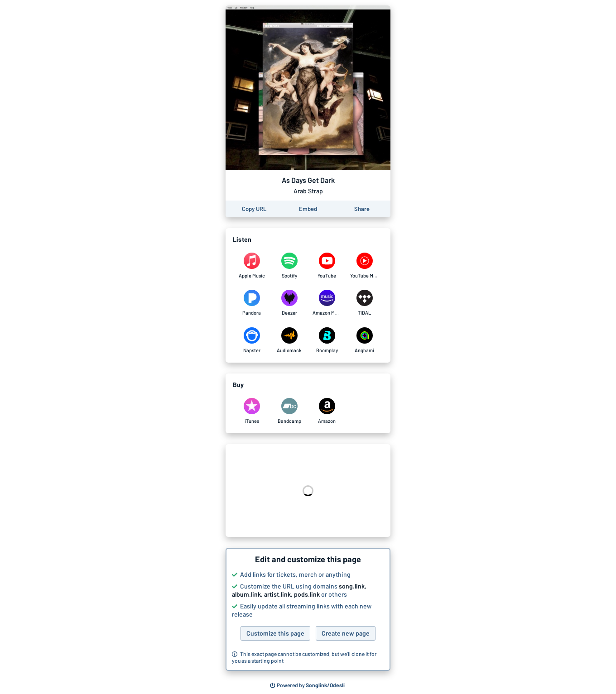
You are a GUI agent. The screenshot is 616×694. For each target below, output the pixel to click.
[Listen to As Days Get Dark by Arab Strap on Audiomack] (289, 340)
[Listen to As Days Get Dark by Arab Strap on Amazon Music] (327, 303)
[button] (308, 609)
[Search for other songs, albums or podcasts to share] (308, 685)
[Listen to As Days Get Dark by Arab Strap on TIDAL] (364, 303)
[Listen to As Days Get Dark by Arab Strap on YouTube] (327, 266)
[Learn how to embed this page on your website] (308, 209)
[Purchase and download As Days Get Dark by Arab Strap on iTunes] (252, 411)
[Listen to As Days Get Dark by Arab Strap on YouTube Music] (364, 266)
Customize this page (275, 633)
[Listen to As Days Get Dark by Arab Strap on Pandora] (252, 303)
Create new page (346, 633)
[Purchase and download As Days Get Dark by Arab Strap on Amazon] (327, 411)
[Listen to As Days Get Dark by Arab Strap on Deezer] (289, 303)
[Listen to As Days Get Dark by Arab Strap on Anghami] (364, 340)
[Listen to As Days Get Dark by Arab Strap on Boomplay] (327, 340)
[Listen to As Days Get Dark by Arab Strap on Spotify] (289, 266)
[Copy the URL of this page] (254, 209)
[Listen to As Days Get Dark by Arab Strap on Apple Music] (252, 266)
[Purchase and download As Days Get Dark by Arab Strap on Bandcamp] (289, 411)
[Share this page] (362, 209)
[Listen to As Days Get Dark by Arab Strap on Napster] (252, 340)
